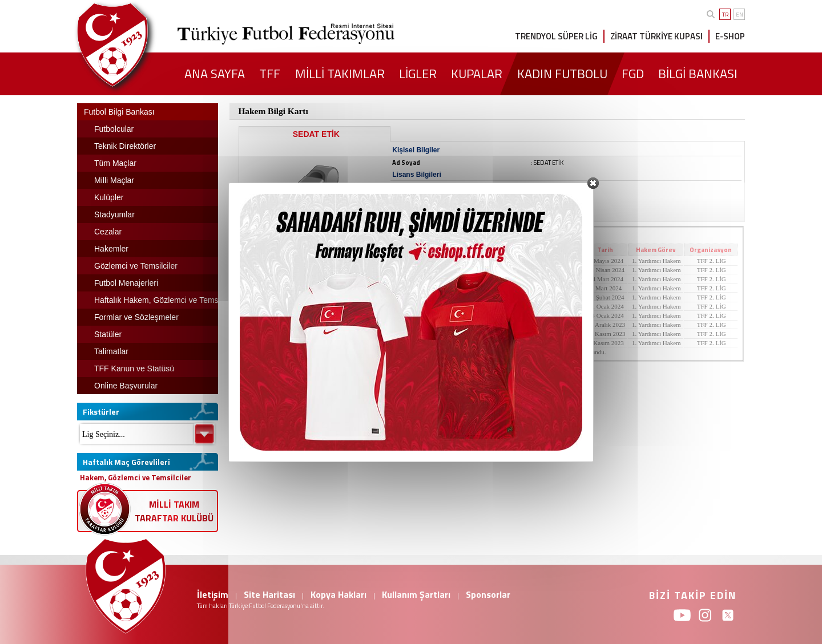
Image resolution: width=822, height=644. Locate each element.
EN (740, 15)
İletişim (213, 594)
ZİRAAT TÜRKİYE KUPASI (656, 36)
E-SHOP (730, 36)
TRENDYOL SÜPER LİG (556, 36)
